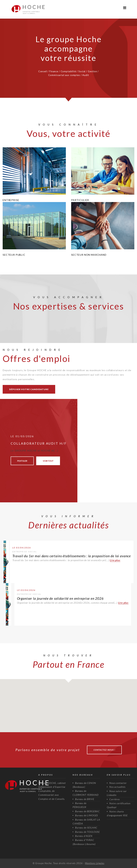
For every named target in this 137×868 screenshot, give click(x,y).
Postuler (22, 461)
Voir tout (48, 461)
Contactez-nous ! (104, 750)
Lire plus (115, 560)
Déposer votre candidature (29, 389)
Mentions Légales (95, 863)
